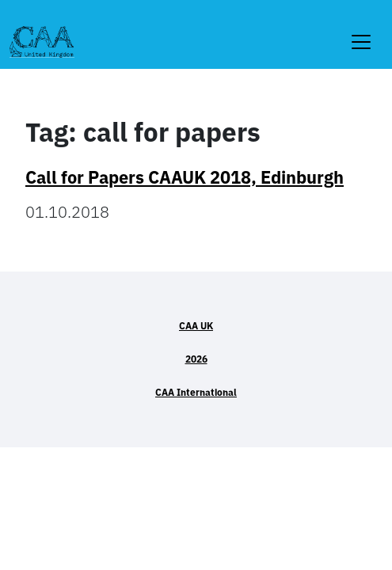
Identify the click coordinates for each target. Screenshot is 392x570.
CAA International (196, 392)
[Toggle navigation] (361, 32)
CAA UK (196, 326)
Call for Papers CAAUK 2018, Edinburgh (185, 177)
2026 (196, 359)
